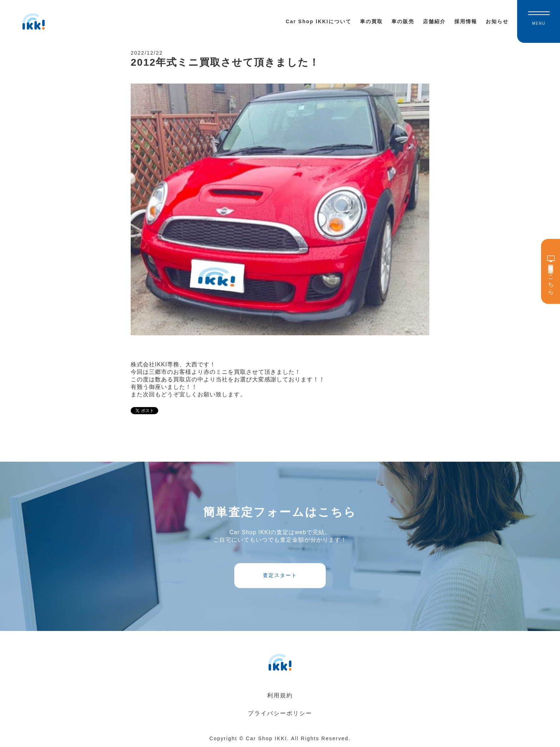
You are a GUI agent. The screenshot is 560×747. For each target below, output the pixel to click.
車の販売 (403, 21)
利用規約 (280, 695)
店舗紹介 (434, 21)
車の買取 (371, 21)
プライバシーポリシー (280, 713)
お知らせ (497, 21)
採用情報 (466, 21)
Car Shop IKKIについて (319, 21)
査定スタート (280, 575)
